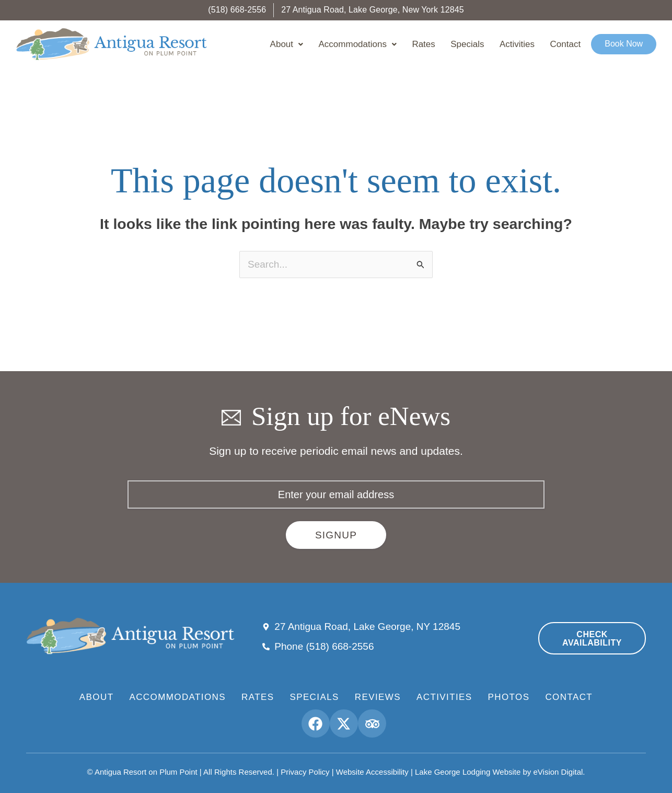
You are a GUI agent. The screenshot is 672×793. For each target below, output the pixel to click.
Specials (483, 44)
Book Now (625, 44)
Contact (570, 44)
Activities (527, 44)
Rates (445, 44)
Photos (509, 697)
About (318, 44)
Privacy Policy (305, 772)
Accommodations (384, 44)
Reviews (378, 697)
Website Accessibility (372, 772)
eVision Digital (558, 772)
